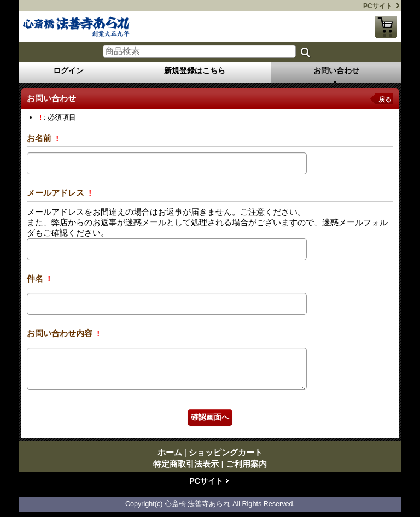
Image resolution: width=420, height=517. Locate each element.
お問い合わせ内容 (61, 333)
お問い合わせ (336, 70)
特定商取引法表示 (186, 464)
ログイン (68, 70)
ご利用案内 (246, 464)
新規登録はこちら (195, 70)
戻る (385, 99)
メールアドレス (57, 193)
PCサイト (378, 6)
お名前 (40, 138)
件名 (36, 278)
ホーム (170, 452)
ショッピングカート (386, 27)
